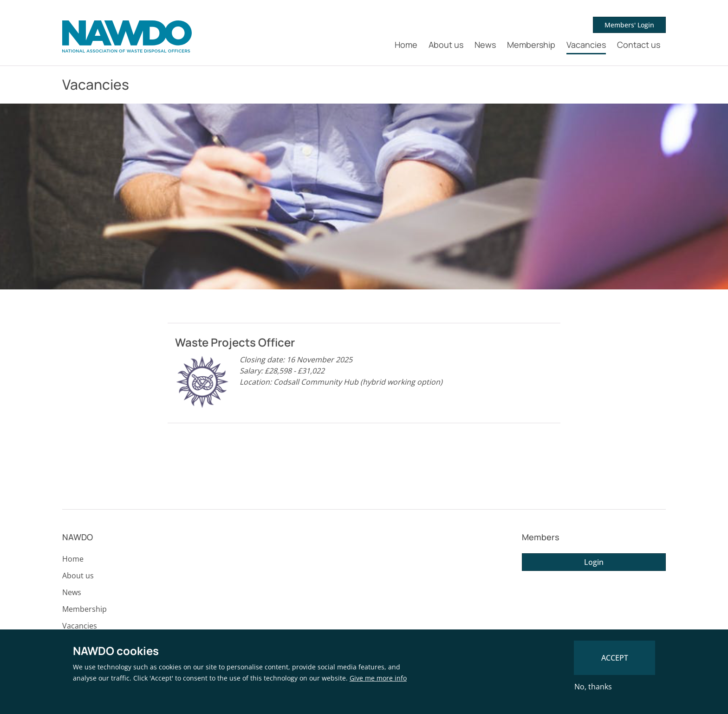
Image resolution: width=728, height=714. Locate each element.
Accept (615, 658)
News (485, 45)
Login (594, 562)
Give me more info (378, 678)
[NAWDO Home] (127, 37)
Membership (531, 45)
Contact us (639, 45)
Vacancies (586, 45)
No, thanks (593, 687)
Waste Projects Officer (235, 342)
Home (406, 45)
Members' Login (629, 25)
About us (446, 45)
